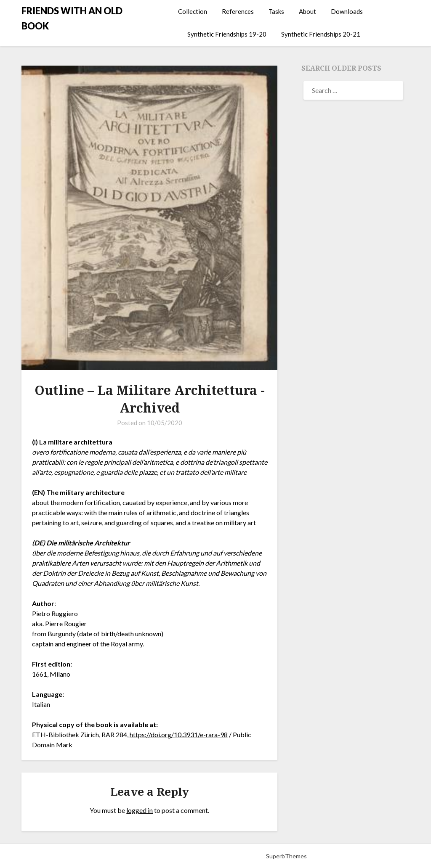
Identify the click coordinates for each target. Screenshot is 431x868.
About (307, 11)
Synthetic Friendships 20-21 (321, 34)
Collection (193, 11)
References (238, 11)
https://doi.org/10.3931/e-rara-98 (179, 734)
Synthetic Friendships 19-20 (227, 34)
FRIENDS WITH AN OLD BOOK (72, 18)
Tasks (276, 11)
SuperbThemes (286, 856)
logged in (140, 810)
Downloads (347, 11)
